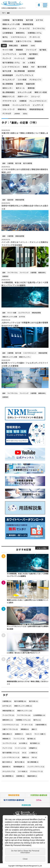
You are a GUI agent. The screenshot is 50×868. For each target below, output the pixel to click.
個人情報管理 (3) (8, 776)
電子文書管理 (18, 20)
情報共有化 (22, 109)
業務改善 (31, 88)
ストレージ (35, 96)
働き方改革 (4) (7, 762)
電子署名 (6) (31, 739)
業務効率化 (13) (8, 720)
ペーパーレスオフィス (21, 105)
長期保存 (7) (19, 734)
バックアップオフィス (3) (36, 767)
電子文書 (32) (34, 701)
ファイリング (31, 50)
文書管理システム (35, 33)
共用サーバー (23, 96)
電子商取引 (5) (35, 743)
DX (24, 63)
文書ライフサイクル (24, 41)
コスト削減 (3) (23, 771)
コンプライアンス (9, 54)
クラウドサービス (9, 101)
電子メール (20, 88)
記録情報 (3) (20, 776)
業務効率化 (20, 33)
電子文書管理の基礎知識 (14, 800)
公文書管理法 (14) (39, 715)
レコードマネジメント (11, 67)
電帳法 (25, 67)
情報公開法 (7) (7, 734)
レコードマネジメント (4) (11, 757)
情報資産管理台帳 (36, 109)
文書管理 (6, 20)
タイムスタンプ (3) (9, 771)
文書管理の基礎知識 (39, 795)
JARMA (17, 114)
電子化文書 (7, 71)
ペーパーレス (19, 58)
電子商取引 (34, 54)
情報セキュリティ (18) (25, 711)
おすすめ (39, 20)
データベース (35, 37)
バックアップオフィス (25, 75)
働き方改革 (42, 67)
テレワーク (7, 58)
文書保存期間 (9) (41, 725)
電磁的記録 (30, 84)
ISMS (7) (29, 734)
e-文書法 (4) (33, 753)
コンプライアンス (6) (9, 743)
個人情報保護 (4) (33, 762)
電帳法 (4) (26, 757)
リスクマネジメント (18, 37)
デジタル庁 (7, 114)
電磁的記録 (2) (32, 776)
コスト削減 (22, 80)
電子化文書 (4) (20, 762)
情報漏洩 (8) (25, 729)
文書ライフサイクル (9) (10, 729)
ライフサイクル (39, 28)
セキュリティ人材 (24, 92)
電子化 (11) (37, 720)
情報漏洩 (38, 41)
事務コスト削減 (41, 92)
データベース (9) (27, 725)
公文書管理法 (8, 33)
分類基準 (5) (33, 748)
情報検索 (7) (6, 739)
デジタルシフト (35, 80)
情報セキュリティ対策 (11, 24)
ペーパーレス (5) (20, 748)
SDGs (25, 114)
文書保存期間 (8, 41)
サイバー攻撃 (8, 50)
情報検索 (19, 50)
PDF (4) (34, 757)
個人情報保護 (19, 71)
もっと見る (43, 548)
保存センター (8, 88)
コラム (39, 800)
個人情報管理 (8, 84)
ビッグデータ (38, 105)
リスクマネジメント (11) (11, 725)
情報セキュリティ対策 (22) (23, 706)
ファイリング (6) (19, 739)
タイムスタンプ (8, 80)
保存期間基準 (8, 75)
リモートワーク (8, 109)
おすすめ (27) (7, 706)
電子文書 (29, 20)
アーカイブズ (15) (8, 715)
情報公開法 (13, 45)
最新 (4, 45)
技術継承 (6, 105)
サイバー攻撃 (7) (40, 734)
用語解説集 (26, 805)
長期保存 (24, 45)
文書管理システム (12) (23, 720)
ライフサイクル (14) (24, 715)
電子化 (5, 37)
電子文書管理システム (11, 63)
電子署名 (43, 50)
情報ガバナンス (8, 96)
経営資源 (31, 71)
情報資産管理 (28, 24)
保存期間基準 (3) (19, 767)
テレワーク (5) (7, 748)
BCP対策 (23, 54)
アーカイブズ (24, 28)
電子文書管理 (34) (20, 701)
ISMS (33, 45)
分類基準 (31, 58)
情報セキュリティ (9, 28)
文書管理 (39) (7, 701)
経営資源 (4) (6, 767)
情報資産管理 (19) (8, 711)
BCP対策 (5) (23, 743)
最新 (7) (34, 729)
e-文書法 (32, 63)
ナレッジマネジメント (38, 101)
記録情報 (19, 84)
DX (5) (24, 753)
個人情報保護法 (8, 92)
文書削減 (23, 101)
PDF (33, 67)
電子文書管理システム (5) (11, 753)
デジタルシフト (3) (36, 771)
